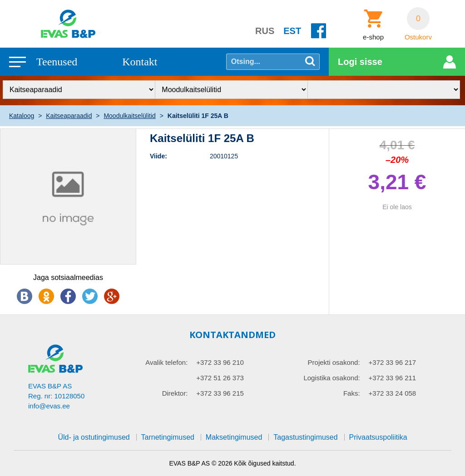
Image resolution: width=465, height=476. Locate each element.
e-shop (373, 37)
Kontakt (140, 62)
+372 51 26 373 (220, 378)
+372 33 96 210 (220, 362)
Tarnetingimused (168, 437)
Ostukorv (418, 37)
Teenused (57, 62)
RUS (265, 31)
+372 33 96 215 (220, 393)
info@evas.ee (49, 406)
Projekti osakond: (334, 362)
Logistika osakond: (331, 378)
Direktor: (175, 393)
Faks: (352, 393)
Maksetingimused (234, 437)
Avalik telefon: (166, 362)
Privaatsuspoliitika (378, 437)
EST (292, 31)
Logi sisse (360, 62)
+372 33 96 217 (393, 362)
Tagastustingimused (305, 437)
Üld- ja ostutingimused (94, 437)
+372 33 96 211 (393, 378)
